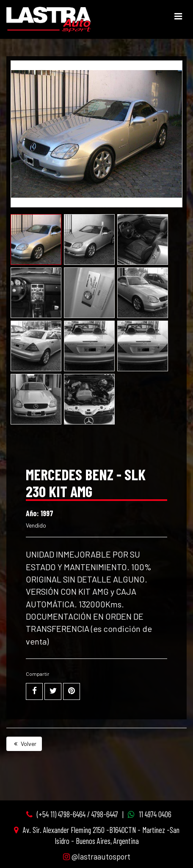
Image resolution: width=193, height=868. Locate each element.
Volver (24, 744)
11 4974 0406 (155, 814)
